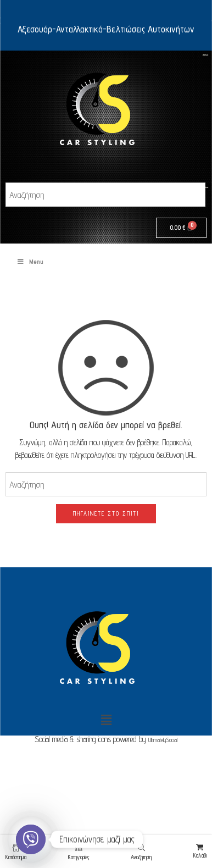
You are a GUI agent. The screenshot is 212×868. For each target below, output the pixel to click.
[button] (106, 720)
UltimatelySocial (163, 740)
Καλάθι (200, 851)
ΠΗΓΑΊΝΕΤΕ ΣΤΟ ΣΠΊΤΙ (106, 513)
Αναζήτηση (141, 852)
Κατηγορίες (79, 852)
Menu (30, 261)
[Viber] (31, 839)
